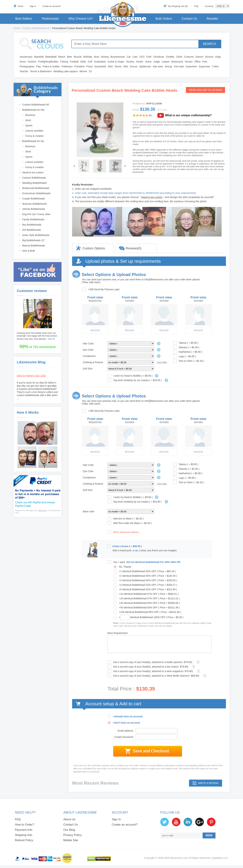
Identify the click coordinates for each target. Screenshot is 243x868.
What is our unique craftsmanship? (188, 115)
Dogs (218, 57)
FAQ (196, 6)
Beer (70, 57)
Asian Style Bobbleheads (36, 235)
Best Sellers (24, 19)
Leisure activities (34, 131)
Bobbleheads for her (33, 141)
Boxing (105, 57)
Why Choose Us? (81, 19)
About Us (70, 819)
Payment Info (24, 830)
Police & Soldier (51, 66)
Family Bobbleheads (33, 219)
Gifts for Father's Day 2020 (31, 376)
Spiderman (145, 66)
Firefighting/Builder (48, 62)
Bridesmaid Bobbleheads (36, 188)
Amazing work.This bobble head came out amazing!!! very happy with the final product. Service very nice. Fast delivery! (37, 336)
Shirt (110, 66)
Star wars (158, 66)
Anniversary (26, 57)
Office (197, 62)
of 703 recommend (37, 346)
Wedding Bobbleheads (35, 183)
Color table (162, 362)
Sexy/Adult (100, 66)
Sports (29, 125)
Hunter (140, 62)
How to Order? (25, 825)
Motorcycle (177, 62)
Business (30, 115)
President (79, 66)
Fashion (32, 62)
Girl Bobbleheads (32, 230)
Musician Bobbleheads (35, 204)
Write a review (208, 783)
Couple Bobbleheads (34, 199)
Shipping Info (24, 835)
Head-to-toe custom (33, 172)
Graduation (100, 62)
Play (38, 66)
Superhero (191, 66)
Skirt (126, 66)
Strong (168, 66)
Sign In (116, 819)
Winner (83, 71)
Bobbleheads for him (33, 110)
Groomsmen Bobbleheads (36, 193)
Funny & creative (35, 136)
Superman (204, 66)
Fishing (64, 62)
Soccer (134, 66)
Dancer (199, 57)
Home (21, 6)
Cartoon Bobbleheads (34, 178)
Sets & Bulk (29, 251)
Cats (135, 57)
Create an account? (52, 6)
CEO (142, 57)
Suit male (179, 66)
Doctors (209, 57)
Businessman (118, 57)
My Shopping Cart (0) (178, 6)
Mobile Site (71, 840)
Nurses (189, 62)
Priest (90, 66)
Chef (149, 57)
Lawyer (166, 62)
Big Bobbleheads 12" (34, 240)
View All (51, 339)
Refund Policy (24, 840)
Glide (83, 62)
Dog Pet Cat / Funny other (36, 214)
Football (74, 62)
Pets (205, 62)
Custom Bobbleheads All (36, 28)
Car (129, 57)
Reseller (212, 19)
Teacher (24, 71)
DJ (90, 71)
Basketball (51, 57)
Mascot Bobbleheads (34, 246)
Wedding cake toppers (66, 71)
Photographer (27, 66)
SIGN (209, 835)
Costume (189, 57)
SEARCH (209, 44)
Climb (179, 57)
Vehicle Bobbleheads (34, 209)
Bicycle (78, 57)
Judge (157, 62)
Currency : (210, 6)
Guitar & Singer (116, 62)
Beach (62, 57)
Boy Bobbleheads (32, 225)
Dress (23, 62)
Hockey (130, 62)
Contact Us (189, 19)
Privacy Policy (73, 835)
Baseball (39, 57)
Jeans (148, 62)
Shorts (118, 66)
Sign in (33, 6)
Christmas (159, 57)
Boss (97, 57)
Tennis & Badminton (41, 71)
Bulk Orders (164, 19)
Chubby (170, 57)
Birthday (88, 57)
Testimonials (50, 19)
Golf (90, 62)
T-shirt (215, 66)
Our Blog (69, 830)
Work (28, 120)
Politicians (67, 66)
